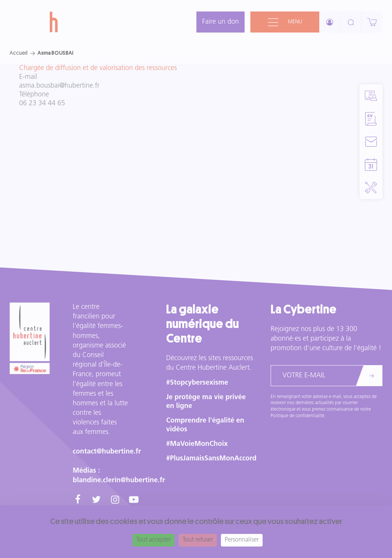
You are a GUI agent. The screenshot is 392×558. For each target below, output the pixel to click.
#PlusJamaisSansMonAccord (211, 459)
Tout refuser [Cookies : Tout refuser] (198, 540)
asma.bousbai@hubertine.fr (59, 86)
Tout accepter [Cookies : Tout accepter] (154, 540)
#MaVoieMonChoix (197, 444)
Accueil (19, 53)
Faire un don (220, 22)
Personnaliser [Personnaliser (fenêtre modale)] (242, 540)
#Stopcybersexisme (197, 383)
